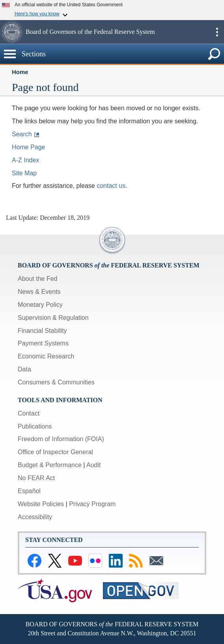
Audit (93, 465)
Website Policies (41, 504)
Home (20, 72)
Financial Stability (42, 331)
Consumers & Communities (56, 382)
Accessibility (35, 517)
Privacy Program (92, 504)
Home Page (29, 147)
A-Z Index (25, 160)
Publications (35, 426)
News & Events (39, 292)
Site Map (24, 173)
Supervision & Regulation (53, 318)
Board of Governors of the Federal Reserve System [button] (90, 32)
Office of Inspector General (55, 452)
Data (24, 369)
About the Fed (38, 279)
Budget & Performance (50, 465)
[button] (12, 32)
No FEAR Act (36, 478)
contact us (111, 186)
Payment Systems (43, 343)
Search (22, 134)
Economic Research (46, 356)
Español (29, 491)
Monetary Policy (40, 305)
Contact (29, 413)
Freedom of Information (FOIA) (61, 439)
